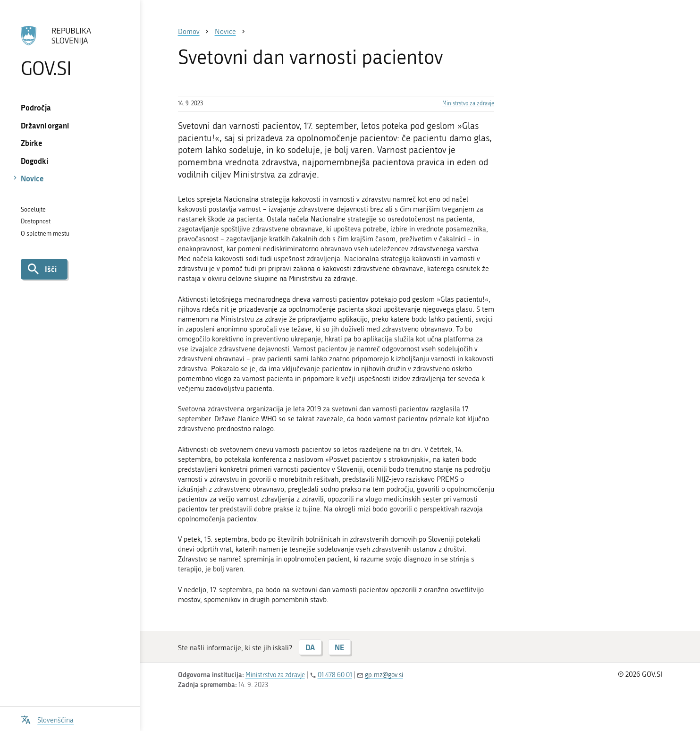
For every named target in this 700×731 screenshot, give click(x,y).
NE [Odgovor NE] (339, 647)
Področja (36, 107)
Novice (32, 178)
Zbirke (32, 143)
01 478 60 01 (335, 675)
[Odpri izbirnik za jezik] (47, 719)
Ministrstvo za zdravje (468, 103)
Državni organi (45, 125)
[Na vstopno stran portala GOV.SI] (70, 51)
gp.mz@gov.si (384, 675)
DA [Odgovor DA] (310, 647)
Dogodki (34, 161)
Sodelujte (33, 209)
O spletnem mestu (45, 234)
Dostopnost (36, 221)
